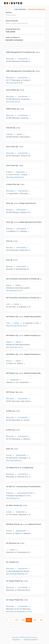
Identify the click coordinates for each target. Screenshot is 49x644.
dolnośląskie (21, 210)
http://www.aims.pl (13, 102)
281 (29, 620)
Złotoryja (9, 210)
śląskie (20, 134)
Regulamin (16, 640)
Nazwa (9, 13)
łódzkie (16, 304)
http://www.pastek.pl (14, 460)
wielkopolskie (21, 455)
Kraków (9, 172)
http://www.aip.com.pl (14, 290)
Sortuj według (13, 38)
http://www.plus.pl (13, 498)
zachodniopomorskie (25, 493)
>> (11, 624)
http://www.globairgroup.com (17, 574)
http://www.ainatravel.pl (15, 177)
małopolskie (20, 172)
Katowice (10, 134)
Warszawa (10, 59)
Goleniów (10, 493)
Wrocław (9, 248)
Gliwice (9, 285)
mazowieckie (23, 59)
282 (35, 620)
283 (41, 620)
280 (23, 620)
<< (7, 620)
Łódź (8, 304)
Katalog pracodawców (37, 9)
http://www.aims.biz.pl (14, 83)
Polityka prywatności (31, 640)
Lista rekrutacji (20, 9)
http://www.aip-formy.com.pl (17, 326)
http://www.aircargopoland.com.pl (19, 612)
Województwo (13, 29)
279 (17, 620)
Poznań (9, 455)
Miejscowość (12, 21)
